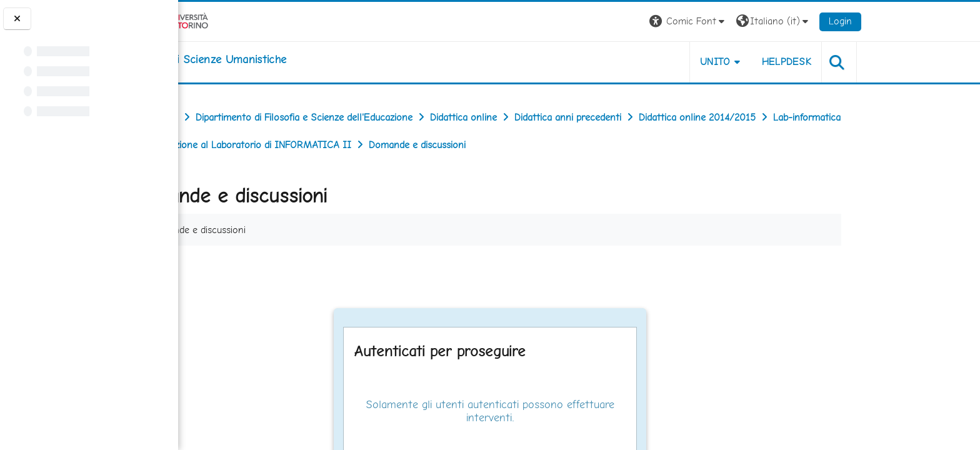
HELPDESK (869, 62)
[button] (771, 22)
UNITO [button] (798, 62)
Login (923, 21)
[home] (293, 59)
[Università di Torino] (253, 20)
